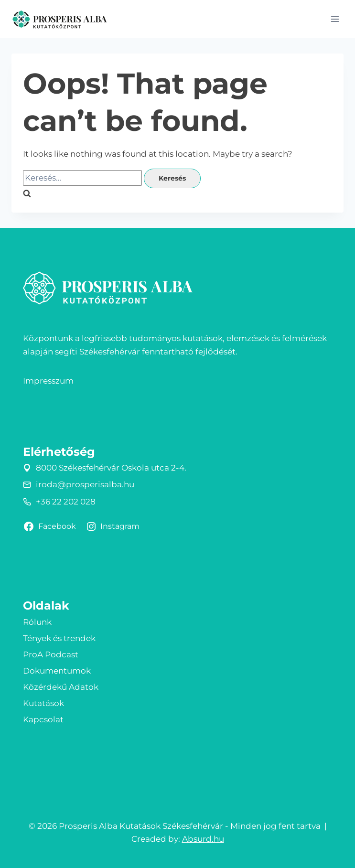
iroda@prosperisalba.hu (85, 484)
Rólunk (37, 622)
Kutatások (43, 703)
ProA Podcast (51, 654)
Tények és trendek (59, 638)
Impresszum (48, 381)
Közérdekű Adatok (61, 687)
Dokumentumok (57, 671)
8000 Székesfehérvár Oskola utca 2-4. (111, 468)
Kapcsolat (43, 719)
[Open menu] (335, 19)
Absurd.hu (203, 839)
